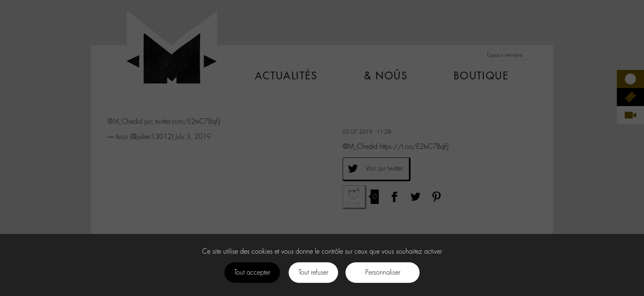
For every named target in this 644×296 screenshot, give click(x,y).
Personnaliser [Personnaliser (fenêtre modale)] (383, 272)
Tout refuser (313, 272)
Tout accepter (252, 272)
